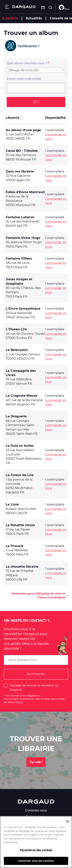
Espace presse (36, 817)
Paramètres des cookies (36, 851)
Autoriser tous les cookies (36, 862)
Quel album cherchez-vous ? (27, 63)
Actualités (34, 18)
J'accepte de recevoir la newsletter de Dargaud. (34, 688)
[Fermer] (67, 823)
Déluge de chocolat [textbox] (24, 70)
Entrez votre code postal (24, 79)
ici (22, 702)
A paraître (10, 18)
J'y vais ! (36, 762)
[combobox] (36, 70)
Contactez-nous (36, 810)
